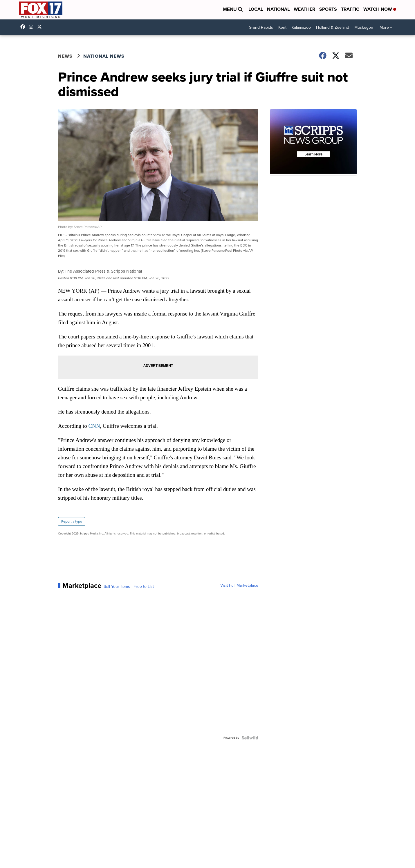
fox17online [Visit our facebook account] (24, 27)
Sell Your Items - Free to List (129, 587)
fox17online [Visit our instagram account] (33, 27)
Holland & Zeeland (333, 27)
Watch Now (380, 9)
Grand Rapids (261, 27)
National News (104, 56)
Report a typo (72, 521)
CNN (94, 426)
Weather (304, 9)
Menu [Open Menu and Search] (233, 9)
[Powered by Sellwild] (250, 738)
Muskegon (364, 27)
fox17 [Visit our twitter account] (41, 27)
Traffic (350, 9)
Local (256, 9)
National (278, 9)
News (65, 56)
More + (386, 27)
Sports (328, 9)
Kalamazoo (301, 27)
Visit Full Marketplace (239, 586)
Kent (282, 27)
